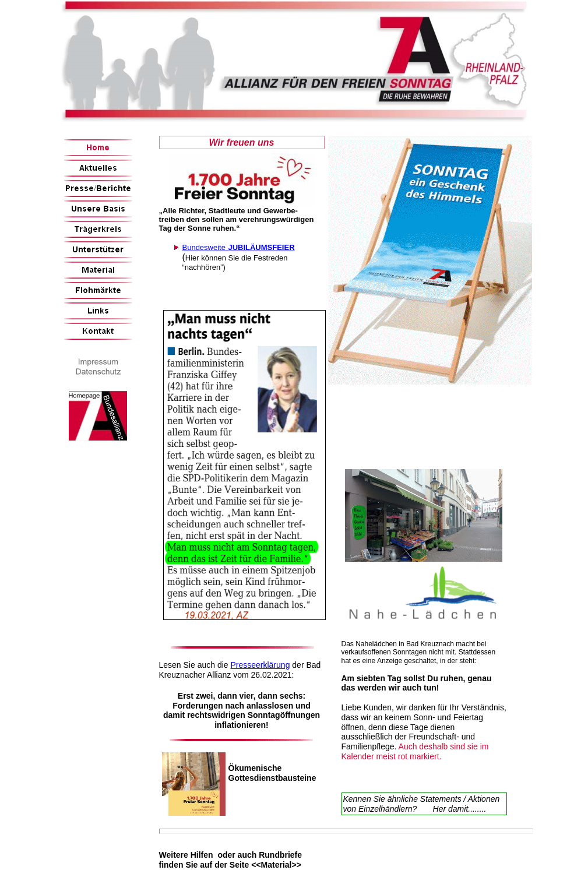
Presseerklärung (260, 665)
